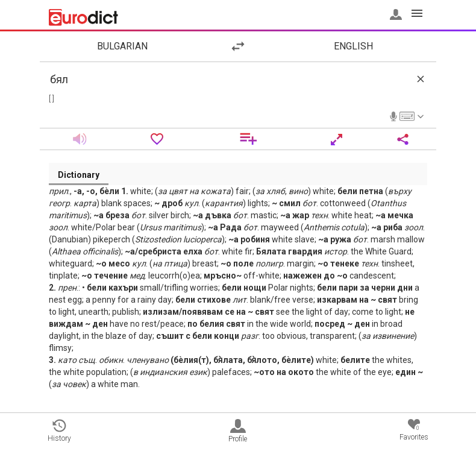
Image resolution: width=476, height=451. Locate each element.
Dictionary (79, 175)
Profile (238, 431)
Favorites (414, 430)
